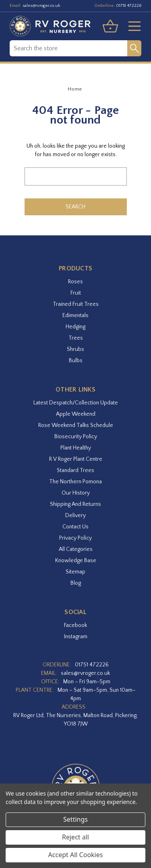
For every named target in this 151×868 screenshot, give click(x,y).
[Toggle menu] (131, 26)
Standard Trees (75, 470)
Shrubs (75, 349)
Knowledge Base (76, 561)
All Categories (76, 549)
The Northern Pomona (75, 482)
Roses (75, 282)
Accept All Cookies (76, 855)
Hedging (75, 327)
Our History (76, 493)
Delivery (75, 515)
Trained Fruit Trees (76, 304)
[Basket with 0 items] (110, 26)
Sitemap (75, 572)
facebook (75, 625)
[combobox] (68, 48)
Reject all (75, 837)
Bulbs (76, 361)
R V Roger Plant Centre (76, 459)
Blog (76, 583)
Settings (75, 819)
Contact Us (75, 527)
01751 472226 (129, 6)
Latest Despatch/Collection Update (76, 403)
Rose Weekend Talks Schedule (76, 425)
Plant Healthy (76, 448)
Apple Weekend (76, 414)
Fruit (76, 293)
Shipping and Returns (75, 504)
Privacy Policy (75, 538)
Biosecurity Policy (76, 437)
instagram (76, 637)
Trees (76, 338)
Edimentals (75, 315)
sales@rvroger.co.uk (41, 6)
